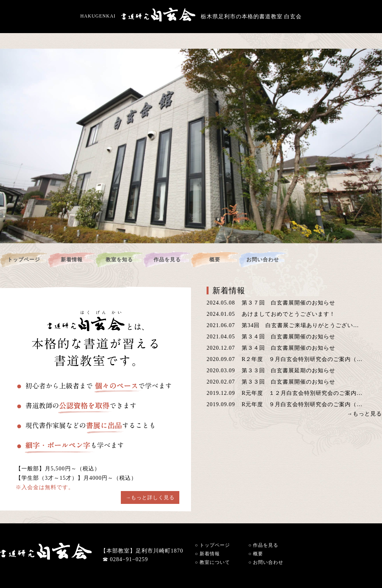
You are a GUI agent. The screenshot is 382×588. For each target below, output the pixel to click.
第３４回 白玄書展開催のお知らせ (288, 337)
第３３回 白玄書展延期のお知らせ (288, 371)
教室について (212, 562)
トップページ (24, 260)
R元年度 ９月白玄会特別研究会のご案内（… (302, 404)
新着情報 (72, 260)
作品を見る (167, 260)
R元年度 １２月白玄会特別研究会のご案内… (302, 393)
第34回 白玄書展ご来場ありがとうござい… (300, 325)
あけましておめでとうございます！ (288, 314)
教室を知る (119, 260)
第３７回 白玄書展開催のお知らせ (288, 303)
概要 (215, 260)
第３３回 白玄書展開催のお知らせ (288, 382)
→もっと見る (364, 414)
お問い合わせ (263, 260)
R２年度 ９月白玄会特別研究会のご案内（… (302, 359)
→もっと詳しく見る (150, 497)
